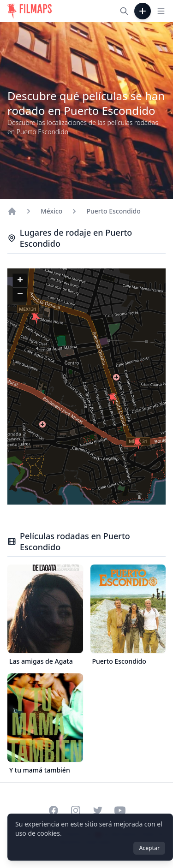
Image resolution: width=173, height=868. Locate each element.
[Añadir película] (143, 11)
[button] (137, 444)
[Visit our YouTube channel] (120, 810)
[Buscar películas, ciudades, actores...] (124, 11)
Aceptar (149, 848)
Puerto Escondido (113, 211)
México (51, 211)
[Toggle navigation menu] (161, 11)
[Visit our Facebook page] (54, 810)
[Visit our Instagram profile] (76, 810)
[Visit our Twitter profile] (98, 810)
